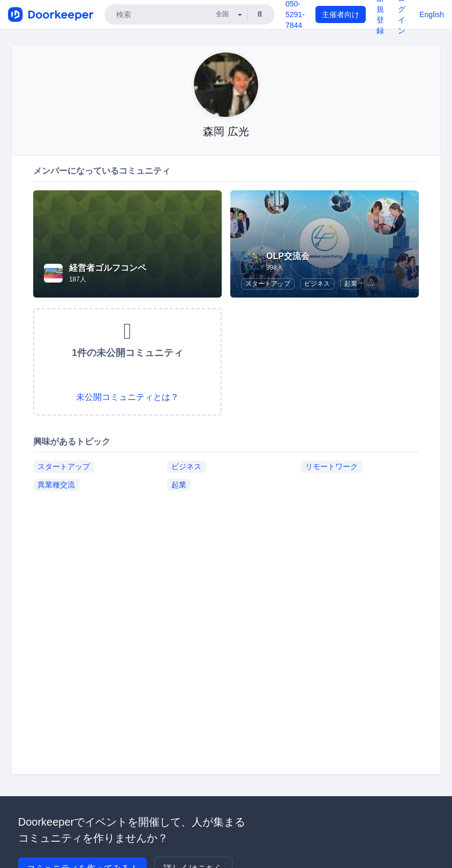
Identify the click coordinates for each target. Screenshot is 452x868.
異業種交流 (56, 485)
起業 (351, 284)
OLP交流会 (288, 256)
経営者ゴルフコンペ (108, 268)
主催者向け (341, 14)
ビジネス (317, 284)
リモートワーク (332, 466)
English (432, 14)
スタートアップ (268, 284)
